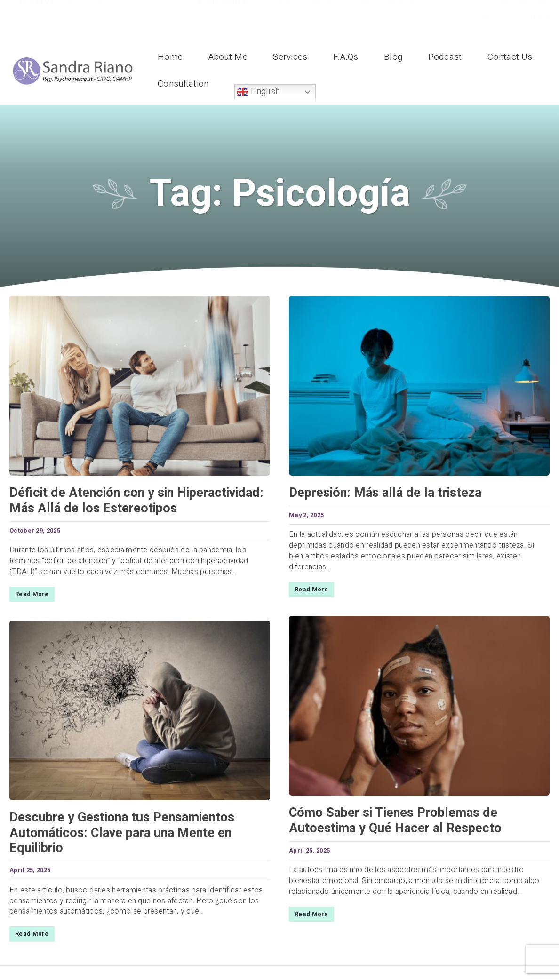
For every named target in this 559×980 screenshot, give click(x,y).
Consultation (183, 84)
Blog (393, 57)
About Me (228, 57)
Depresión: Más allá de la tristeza (385, 493)
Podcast (445, 57)
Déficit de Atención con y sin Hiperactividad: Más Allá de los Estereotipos (136, 500)
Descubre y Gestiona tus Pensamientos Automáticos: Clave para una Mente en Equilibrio (122, 833)
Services (290, 57)
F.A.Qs (346, 57)
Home (170, 57)
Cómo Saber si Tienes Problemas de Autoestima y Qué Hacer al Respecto (395, 820)
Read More (32, 594)
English (259, 91)
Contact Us (510, 57)
